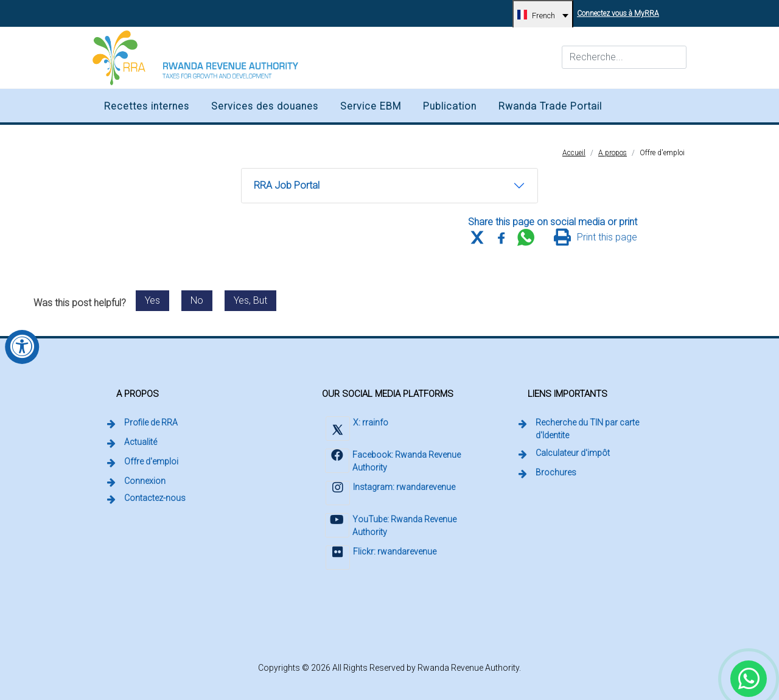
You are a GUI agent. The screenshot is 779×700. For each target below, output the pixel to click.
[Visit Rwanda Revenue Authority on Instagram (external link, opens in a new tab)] (390, 495)
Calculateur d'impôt (573, 453)
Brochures (556, 472)
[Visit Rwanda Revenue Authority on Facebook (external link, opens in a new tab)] (396, 462)
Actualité (141, 442)
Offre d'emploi (662, 153)
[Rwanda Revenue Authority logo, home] (195, 58)
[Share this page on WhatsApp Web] (526, 237)
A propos (613, 153)
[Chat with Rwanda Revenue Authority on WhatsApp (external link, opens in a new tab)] (749, 679)
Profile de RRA (151, 422)
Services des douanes (265, 106)
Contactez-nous (155, 498)
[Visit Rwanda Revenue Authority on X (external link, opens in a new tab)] (356, 430)
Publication (450, 106)
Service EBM (371, 106)
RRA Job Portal (286, 189)
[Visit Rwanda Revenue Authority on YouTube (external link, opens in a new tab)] (396, 527)
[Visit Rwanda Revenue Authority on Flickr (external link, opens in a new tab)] (380, 559)
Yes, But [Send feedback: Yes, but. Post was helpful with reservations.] (250, 300)
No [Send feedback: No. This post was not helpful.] (197, 300)
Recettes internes (147, 106)
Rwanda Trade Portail (550, 106)
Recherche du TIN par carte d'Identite (606, 429)
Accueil (574, 153)
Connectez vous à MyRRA (620, 9)
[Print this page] (596, 237)
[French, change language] (543, 16)
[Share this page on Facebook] (501, 237)
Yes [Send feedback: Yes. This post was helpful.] (152, 300)
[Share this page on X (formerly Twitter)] (477, 237)
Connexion (146, 480)
